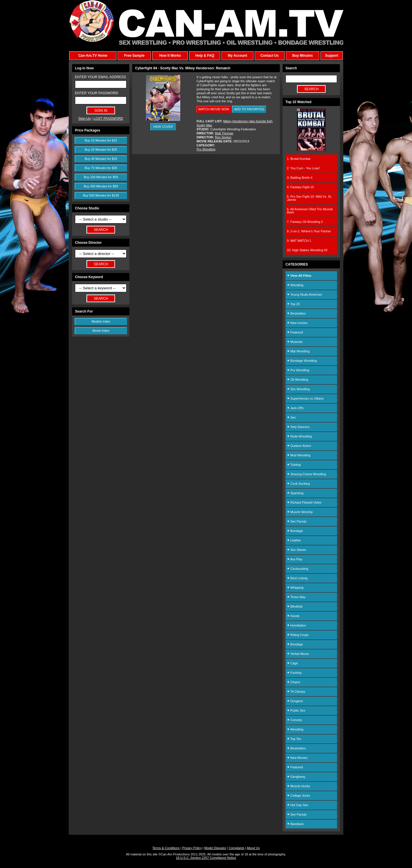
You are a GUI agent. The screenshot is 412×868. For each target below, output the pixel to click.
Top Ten (294, 739)
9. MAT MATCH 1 (299, 241)
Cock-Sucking (298, 484)
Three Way (296, 597)
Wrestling (295, 285)
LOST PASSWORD (108, 119)
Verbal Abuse (298, 654)
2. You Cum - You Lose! (303, 168)
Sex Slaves (297, 550)
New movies (297, 323)
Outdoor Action (299, 446)
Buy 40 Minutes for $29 (101, 159)
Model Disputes (215, 848)
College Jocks (299, 796)
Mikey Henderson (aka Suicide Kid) (248, 121)
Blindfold (295, 606)
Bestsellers (296, 313)
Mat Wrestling (298, 351)
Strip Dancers (298, 427)
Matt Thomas (224, 133)
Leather (294, 540)
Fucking (294, 673)
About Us (253, 848)
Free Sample (134, 56)
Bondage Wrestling (302, 361)
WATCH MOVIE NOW (214, 109)
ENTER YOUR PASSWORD (97, 93)
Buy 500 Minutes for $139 (101, 195)
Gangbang (296, 777)
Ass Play (295, 559)
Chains (294, 682)
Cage (292, 663)
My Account (237, 56)
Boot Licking (297, 578)
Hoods (293, 616)
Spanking (295, 493)
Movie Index (101, 331)
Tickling (294, 465)
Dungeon (295, 701)
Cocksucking (298, 569)
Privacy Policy (192, 848)
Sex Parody (297, 521)
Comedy (295, 720)
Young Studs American (305, 294)
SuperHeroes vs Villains (305, 398)
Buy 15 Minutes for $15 (101, 140)
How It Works (170, 56)
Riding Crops (298, 635)
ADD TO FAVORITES (249, 109)
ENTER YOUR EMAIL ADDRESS (100, 77)
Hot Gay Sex (298, 805)
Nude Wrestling (299, 436)
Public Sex (296, 710)
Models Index (101, 321)
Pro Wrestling (206, 149)
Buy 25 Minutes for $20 (101, 150)
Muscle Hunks (299, 786)
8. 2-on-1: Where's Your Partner (309, 231)
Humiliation (296, 625)
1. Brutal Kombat (299, 159)
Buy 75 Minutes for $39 (101, 168)
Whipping (295, 588)
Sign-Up (85, 119)
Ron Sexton (223, 137)
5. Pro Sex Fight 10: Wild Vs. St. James (309, 198)
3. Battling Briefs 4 (300, 178)
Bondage (295, 531)
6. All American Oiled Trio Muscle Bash (310, 211)
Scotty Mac (204, 125)
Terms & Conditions (166, 848)
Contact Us (269, 56)
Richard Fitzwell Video (304, 502)
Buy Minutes (303, 56)
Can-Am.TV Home (93, 56)
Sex (291, 417)
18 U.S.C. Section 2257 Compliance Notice (206, 858)
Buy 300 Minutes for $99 (101, 186)
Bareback (295, 824)
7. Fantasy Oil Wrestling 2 (305, 222)
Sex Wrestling (298, 389)
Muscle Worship (300, 512)
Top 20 (293, 304)
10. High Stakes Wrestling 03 (307, 250)
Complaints (236, 848)
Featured (295, 332)
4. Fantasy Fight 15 (300, 187)
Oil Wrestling (298, 380)
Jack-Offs (295, 408)
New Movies (297, 758)
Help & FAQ (205, 56)
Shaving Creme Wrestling (307, 474)
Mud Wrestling (299, 455)
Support (332, 56)
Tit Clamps (296, 692)
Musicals (295, 342)
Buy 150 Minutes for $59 (101, 177)
